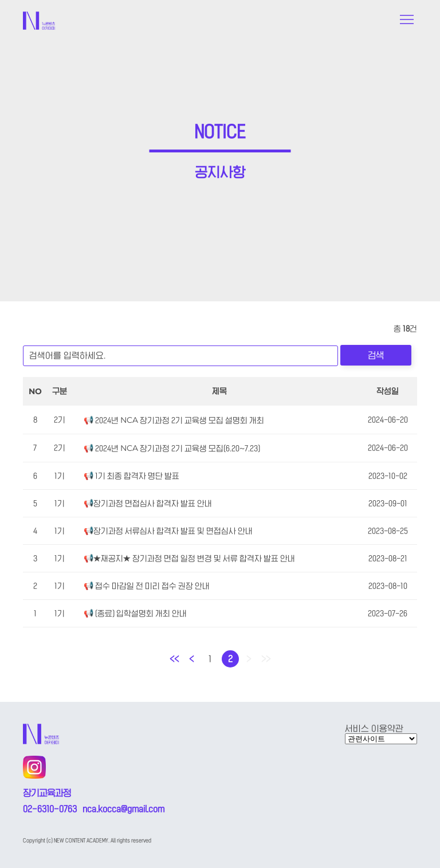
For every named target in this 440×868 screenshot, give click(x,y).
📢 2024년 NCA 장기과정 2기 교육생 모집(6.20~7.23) (172, 449)
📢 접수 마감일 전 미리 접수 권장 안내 (147, 586)
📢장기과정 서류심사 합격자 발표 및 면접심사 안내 (168, 531)
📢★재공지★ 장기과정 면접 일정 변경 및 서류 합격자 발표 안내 (189, 559)
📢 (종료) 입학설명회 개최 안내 (135, 614)
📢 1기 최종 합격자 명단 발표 (131, 476)
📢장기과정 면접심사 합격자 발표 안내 (148, 504)
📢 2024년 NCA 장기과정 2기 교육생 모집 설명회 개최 (174, 421)
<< (174, 659)
